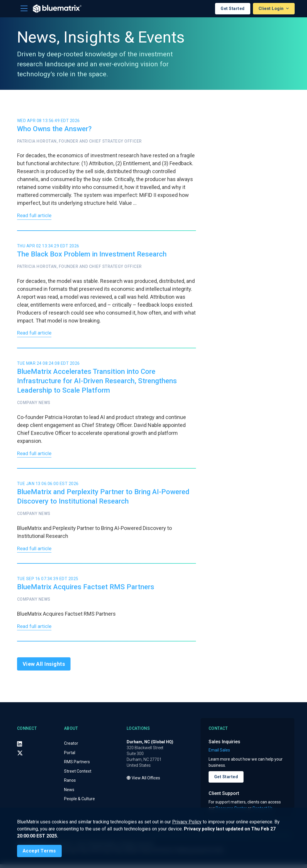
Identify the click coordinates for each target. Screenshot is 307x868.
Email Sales (219, 754)
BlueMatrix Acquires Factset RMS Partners (86, 590)
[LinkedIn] (20, 748)
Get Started (233, 9)
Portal (70, 756)
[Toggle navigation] (24, 9)
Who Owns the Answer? (54, 129)
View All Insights (44, 668)
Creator (71, 747)
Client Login (272, 9)
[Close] (39, 851)
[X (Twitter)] (20, 757)
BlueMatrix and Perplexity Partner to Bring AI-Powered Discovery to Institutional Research (103, 499)
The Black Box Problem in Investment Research (92, 255)
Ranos (70, 784)
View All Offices (143, 782)
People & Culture (79, 803)
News (69, 793)
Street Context (78, 775)
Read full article (35, 216)
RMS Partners (77, 766)
